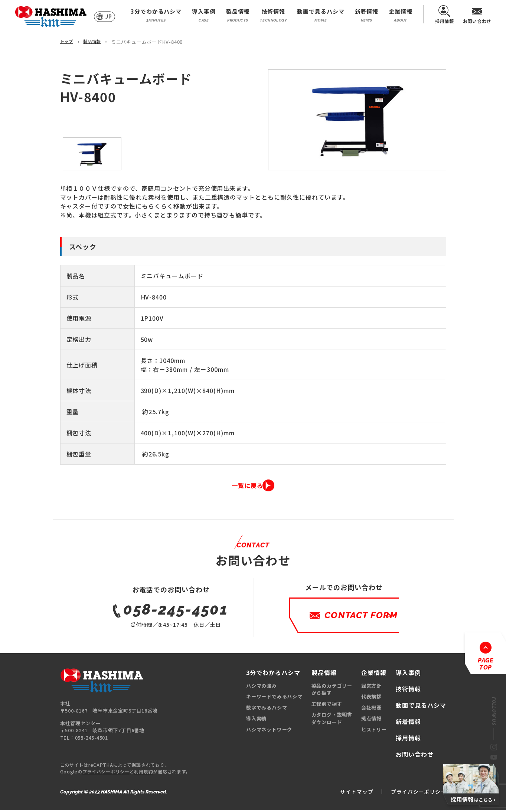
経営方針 (371, 687)
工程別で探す (327, 705)
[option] (357, 120)
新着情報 (367, 15)
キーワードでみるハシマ (274, 698)
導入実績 (256, 720)
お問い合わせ (477, 14)
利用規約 (143, 773)
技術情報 (273, 15)
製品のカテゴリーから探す (332, 691)
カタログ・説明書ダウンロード (332, 720)
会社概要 (371, 709)
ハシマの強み (262, 687)
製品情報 (238, 15)
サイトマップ (346, 793)
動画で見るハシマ (321, 15)
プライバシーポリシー (106, 773)
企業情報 (401, 15)
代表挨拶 (371, 698)
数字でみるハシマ (267, 709)
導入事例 (204, 15)
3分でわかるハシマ (156, 15)
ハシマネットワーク (269, 731)
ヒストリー (374, 731)
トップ (68, 42)
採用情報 (445, 14)
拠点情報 (371, 720)
